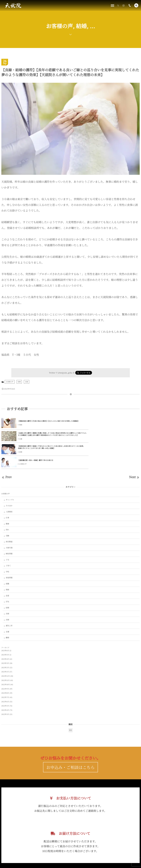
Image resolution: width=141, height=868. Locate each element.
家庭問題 (9, 553)
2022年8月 (5, 668)
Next (134, 452)
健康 (7, 499)
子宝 (7, 535)
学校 (7, 547)
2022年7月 (5, 672)
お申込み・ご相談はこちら (70, 749)
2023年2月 (5, 643)
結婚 (19, 382)
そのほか (9, 481)
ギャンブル (10, 475)
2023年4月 (5, 634)
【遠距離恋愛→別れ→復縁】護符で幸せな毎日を (105, 435)
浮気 (7, 577)
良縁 (27, 382)
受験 (7, 511)
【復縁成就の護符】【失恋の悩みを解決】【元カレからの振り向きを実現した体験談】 (42, 421)
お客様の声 (10, 382)
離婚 (7, 613)
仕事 (7, 493)
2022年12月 (6, 651)
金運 (90, 427)
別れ (7, 505)
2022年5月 (5, 681)
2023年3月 (5, 638)
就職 (7, 559)
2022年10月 (6, 660)
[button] (136, 5)
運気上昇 (9, 601)
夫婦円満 (9, 523)
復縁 (21, 426)
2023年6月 (5, 625)
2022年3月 (5, 689)
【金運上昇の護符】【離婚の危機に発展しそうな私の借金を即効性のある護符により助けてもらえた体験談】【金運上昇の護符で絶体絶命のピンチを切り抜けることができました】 (112, 421)
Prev (7, 452)
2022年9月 (5, 664)
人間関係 (9, 487)
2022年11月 (5, 655)
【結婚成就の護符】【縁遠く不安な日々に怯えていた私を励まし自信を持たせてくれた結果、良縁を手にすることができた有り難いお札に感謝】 (42, 435)
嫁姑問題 (9, 529)
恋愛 (7, 571)
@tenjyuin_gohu (65, 373)
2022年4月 (5, 685)
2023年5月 (5, 630)
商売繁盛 (9, 517)
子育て (8, 541)
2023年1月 (5, 647)
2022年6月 (5, 677)
